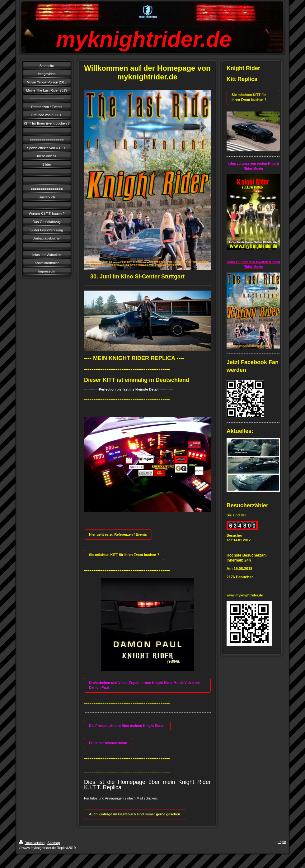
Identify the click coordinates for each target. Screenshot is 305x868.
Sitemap (54, 843)
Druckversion (32, 843)
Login (282, 842)
